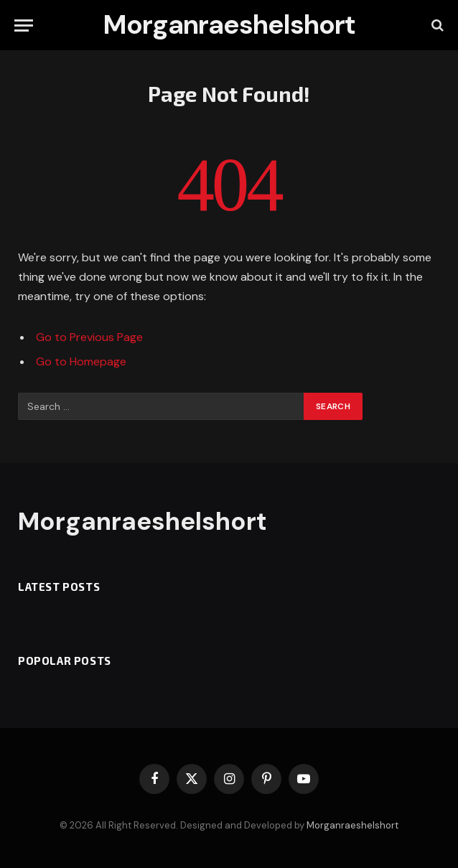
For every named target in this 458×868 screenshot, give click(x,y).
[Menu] (24, 25)
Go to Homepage (81, 361)
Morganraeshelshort (352, 825)
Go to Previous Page (89, 337)
